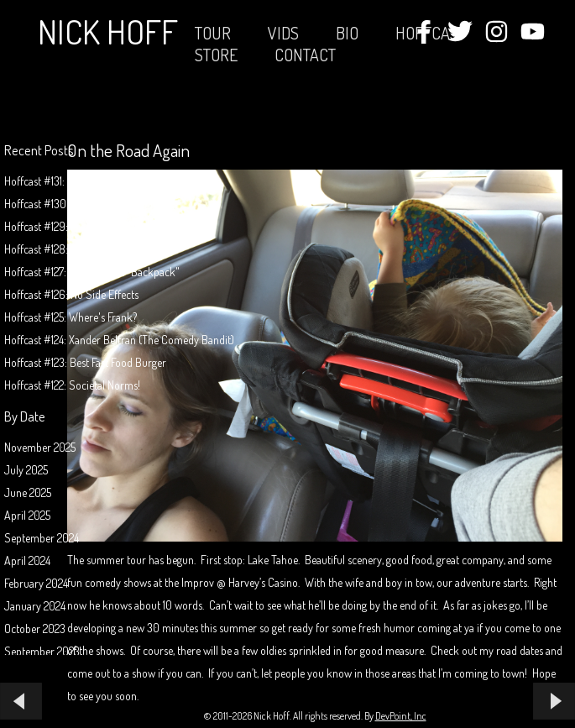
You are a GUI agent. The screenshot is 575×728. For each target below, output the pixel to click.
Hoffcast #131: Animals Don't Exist (79, 181)
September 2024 (42, 538)
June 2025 (28, 492)
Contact (305, 55)
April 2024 (27, 560)
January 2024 (35, 606)
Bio (347, 33)
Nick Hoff (108, 31)
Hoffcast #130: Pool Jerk (60, 204)
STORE (216, 55)
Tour (213, 33)
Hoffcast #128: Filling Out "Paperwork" (90, 249)
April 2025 (27, 515)
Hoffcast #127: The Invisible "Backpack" (92, 272)
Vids (283, 33)
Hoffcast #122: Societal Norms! (72, 385)
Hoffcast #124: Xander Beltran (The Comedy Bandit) (119, 340)
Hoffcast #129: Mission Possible (73, 226)
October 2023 (35, 628)
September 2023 (42, 651)
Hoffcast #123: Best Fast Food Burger (85, 362)
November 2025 (40, 447)
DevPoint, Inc (401, 716)
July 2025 (26, 470)
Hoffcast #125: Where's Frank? (71, 317)
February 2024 (36, 583)
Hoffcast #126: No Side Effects (71, 294)
